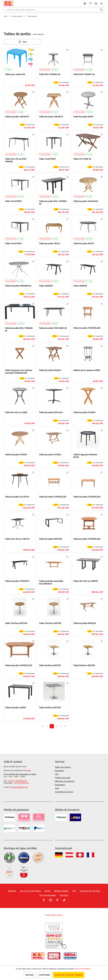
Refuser (30, 975)
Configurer (44, 975)
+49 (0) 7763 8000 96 (17, 781)
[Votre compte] (85, 3)
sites (29, 770)
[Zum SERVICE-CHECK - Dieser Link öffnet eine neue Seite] (54, 936)
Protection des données (90, 891)
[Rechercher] (101, 10)
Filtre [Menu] (23, 42)
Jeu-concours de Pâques (30, 891)
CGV (74, 891)
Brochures (64, 895)
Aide (57, 788)
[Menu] (101, 3)
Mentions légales (61, 891)
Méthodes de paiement (65, 781)
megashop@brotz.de (19, 787)
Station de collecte (63, 767)
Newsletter (59, 771)
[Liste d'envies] (90, 3)
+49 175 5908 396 (21, 783)
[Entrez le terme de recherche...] (54, 10)
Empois (48, 891)
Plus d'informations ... (84, 969)
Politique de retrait (63, 778)
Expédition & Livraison (64, 792)
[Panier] (96, 3)
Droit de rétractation (48, 895)
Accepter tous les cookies (69, 975)
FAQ (57, 774)
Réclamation (60, 785)
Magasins (12, 891)
